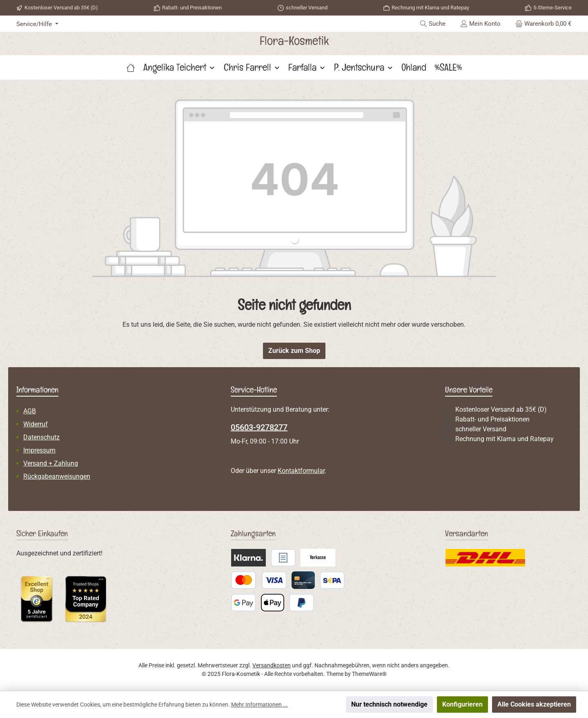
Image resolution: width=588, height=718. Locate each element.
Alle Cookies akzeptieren (534, 704)
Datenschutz (41, 437)
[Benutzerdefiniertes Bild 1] (37, 599)
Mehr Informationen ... (259, 705)
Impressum (39, 450)
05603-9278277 (259, 427)
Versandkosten (272, 665)
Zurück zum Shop (294, 351)
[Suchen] (433, 24)
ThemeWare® (369, 674)
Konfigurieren (462, 704)
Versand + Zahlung (51, 463)
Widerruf (36, 424)
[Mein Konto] (480, 24)
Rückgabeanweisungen (57, 476)
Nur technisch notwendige (389, 704)
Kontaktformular (301, 471)
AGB (30, 411)
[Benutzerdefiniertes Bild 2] (86, 599)
